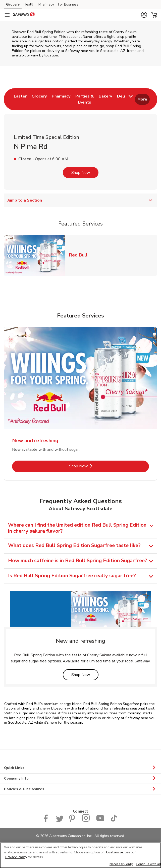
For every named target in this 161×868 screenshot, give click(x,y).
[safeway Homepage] (24, 15)
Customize (115, 852)
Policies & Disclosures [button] (80, 789)
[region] (80, 855)
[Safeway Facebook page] (47, 821)
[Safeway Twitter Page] (60, 821)
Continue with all (148, 864)
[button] (144, 15)
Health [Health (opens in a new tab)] (29, 4)
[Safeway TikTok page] (114, 821)
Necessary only (121, 864)
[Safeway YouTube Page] (100, 821)
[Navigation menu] (7, 15)
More (142, 99)
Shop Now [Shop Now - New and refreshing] (95, 466)
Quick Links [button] (80, 768)
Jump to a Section (80, 200)
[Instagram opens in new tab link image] (86, 821)
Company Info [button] (80, 779)
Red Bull (80, 255)
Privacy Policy (16, 857)
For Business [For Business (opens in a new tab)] (68, 4)
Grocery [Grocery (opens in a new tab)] (13, 4)
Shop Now (81, 173)
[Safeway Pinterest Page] (73, 821)
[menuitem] (20, 99)
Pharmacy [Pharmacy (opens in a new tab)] (46, 4)
